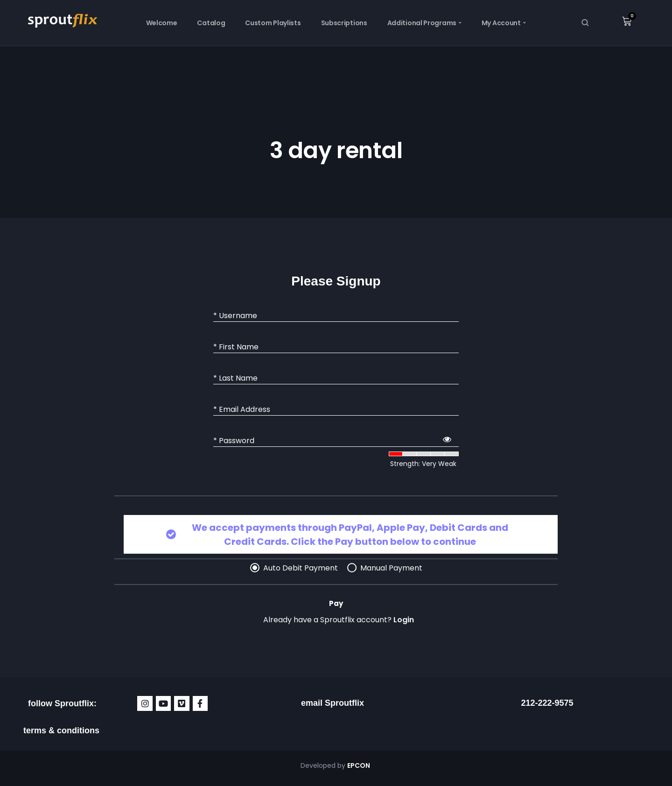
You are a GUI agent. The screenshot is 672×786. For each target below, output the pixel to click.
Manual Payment (391, 568)
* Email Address (242, 410)
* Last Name (235, 378)
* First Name (236, 347)
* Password (234, 441)
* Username (235, 316)
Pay (336, 603)
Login (404, 620)
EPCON (359, 765)
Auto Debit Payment (301, 568)
